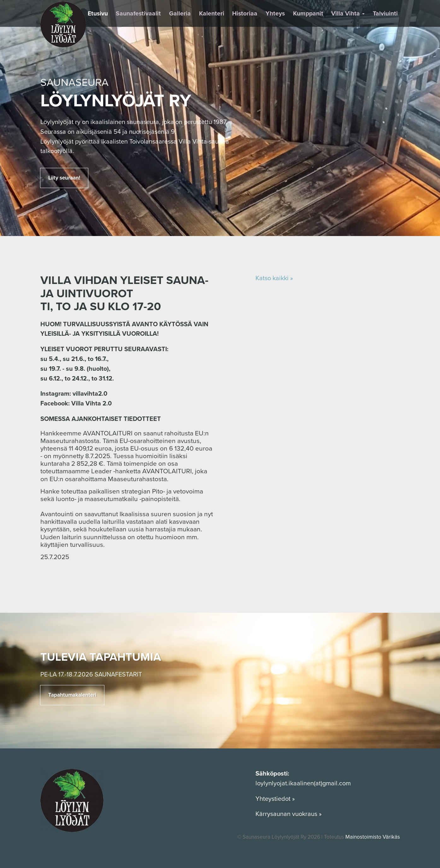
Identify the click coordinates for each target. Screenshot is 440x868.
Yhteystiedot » (276, 799)
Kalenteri (212, 14)
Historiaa (245, 14)
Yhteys (275, 14)
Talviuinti (385, 14)
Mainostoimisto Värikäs (373, 837)
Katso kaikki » (274, 278)
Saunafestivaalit (138, 14)
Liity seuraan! (64, 178)
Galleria (180, 14)
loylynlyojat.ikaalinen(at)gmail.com (303, 783)
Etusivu (98, 14)
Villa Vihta (348, 14)
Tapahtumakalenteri (72, 695)
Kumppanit (308, 14)
